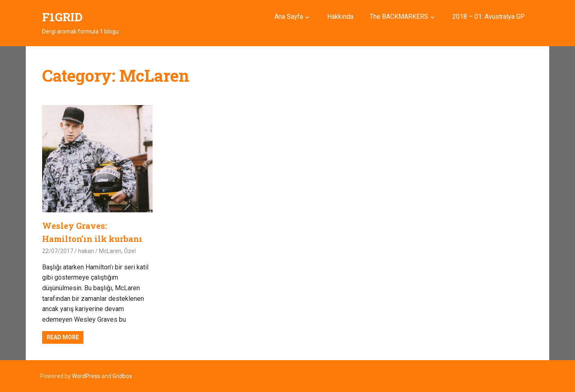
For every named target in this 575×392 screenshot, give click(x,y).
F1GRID (62, 17)
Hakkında (340, 17)
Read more (63, 337)
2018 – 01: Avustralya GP (489, 17)
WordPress (86, 376)
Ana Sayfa (289, 17)
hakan (86, 251)
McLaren (110, 251)
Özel (130, 251)
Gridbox (122, 376)
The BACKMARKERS (399, 17)
